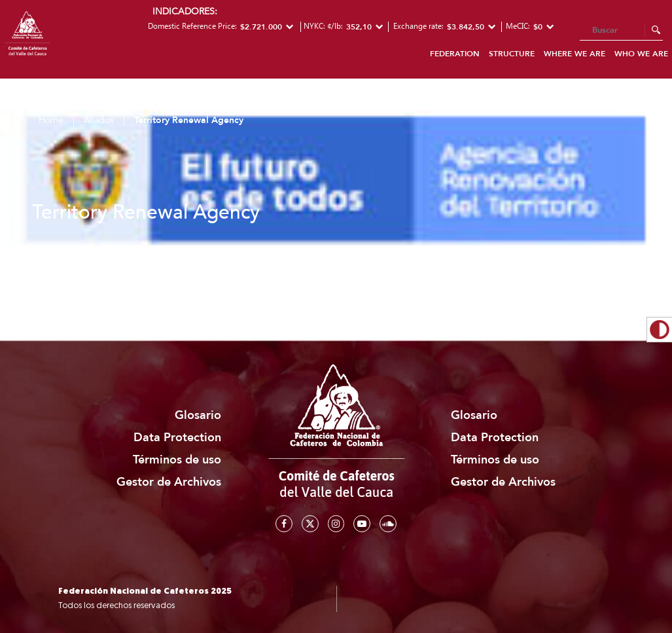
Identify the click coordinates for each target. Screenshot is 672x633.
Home (51, 120)
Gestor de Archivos (169, 482)
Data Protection (177, 438)
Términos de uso (177, 460)
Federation (455, 54)
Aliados (99, 120)
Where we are (575, 54)
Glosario (198, 415)
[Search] (621, 31)
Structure (512, 54)
